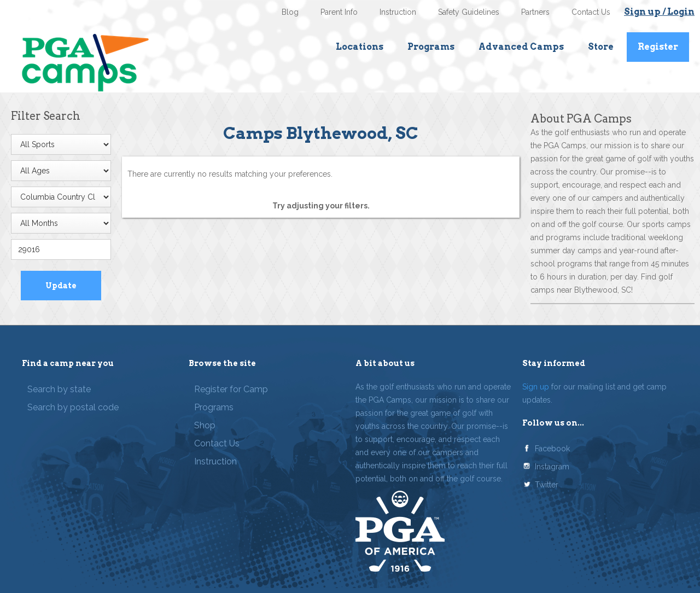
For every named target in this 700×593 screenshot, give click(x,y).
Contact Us (591, 12)
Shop (205, 425)
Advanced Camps (521, 47)
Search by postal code (73, 407)
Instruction (398, 12)
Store (601, 47)
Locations (360, 47)
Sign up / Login (659, 12)
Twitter (547, 485)
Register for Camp (231, 389)
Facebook (552, 449)
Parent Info (339, 12)
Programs (431, 47)
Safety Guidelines (469, 12)
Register (658, 47)
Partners (535, 12)
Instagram (552, 467)
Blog (290, 12)
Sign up (536, 387)
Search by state (59, 389)
